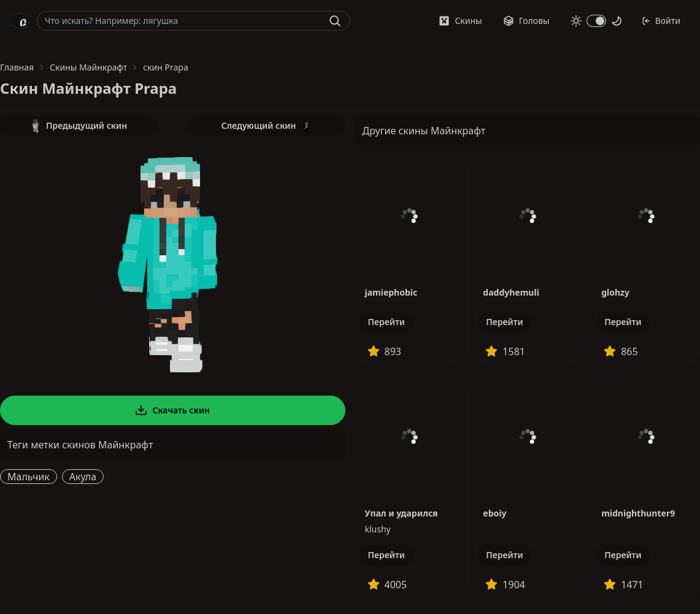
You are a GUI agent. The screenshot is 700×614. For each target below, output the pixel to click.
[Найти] (335, 21)
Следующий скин (267, 126)
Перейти (387, 322)
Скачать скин (172, 410)
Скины (460, 21)
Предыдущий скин (79, 126)
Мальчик (29, 477)
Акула (83, 477)
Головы (526, 21)
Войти (661, 21)
